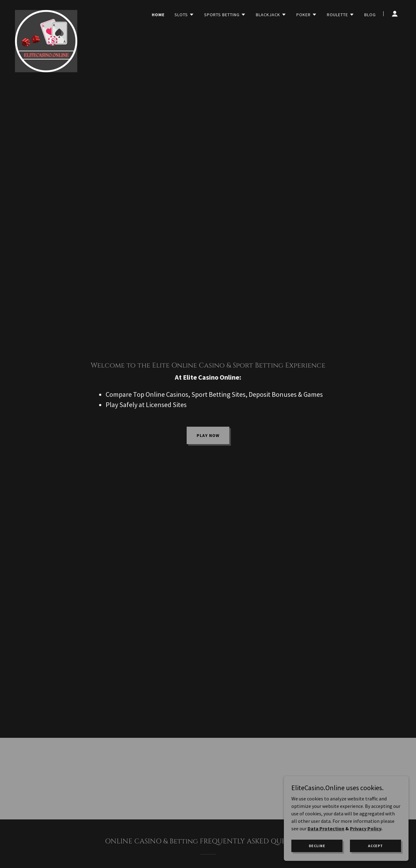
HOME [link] (158, 15)
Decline (317, 846)
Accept (375, 846)
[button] (184, 15)
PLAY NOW (208, 435)
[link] (46, 12)
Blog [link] (370, 15)
